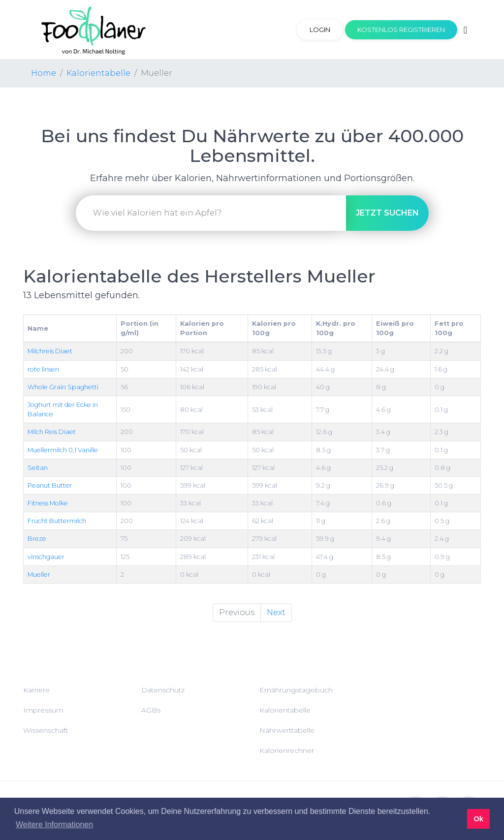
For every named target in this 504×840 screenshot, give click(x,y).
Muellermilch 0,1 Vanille (63, 450)
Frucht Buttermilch (57, 521)
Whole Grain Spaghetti (63, 387)
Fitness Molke (48, 503)
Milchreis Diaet (50, 351)
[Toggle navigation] (465, 30)
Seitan (38, 468)
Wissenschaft (46, 730)
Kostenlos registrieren (401, 30)
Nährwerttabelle (287, 730)
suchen (387, 213)
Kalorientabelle (98, 73)
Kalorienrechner (287, 750)
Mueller (39, 575)
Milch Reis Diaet (52, 432)
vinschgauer (46, 557)
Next (276, 612)
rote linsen (43, 369)
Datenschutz (163, 690)
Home (44, 73)
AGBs (151, 710)
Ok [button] (478, 819)
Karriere (36, 690)
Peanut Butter (50, 485)
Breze (37, 539)
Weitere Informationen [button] (54, 824)
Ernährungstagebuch (296, 690)
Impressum (43, 710)
